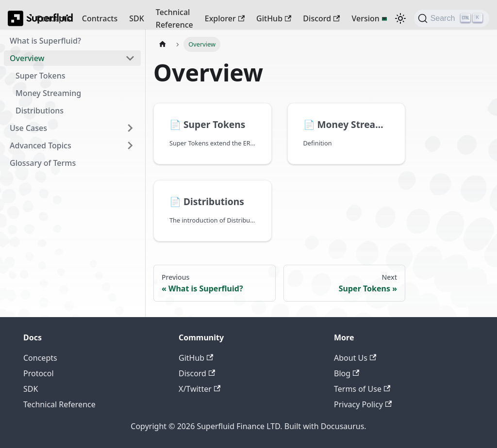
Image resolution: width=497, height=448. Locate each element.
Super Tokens (40, 76)
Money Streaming (48, 93)
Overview (27, 58)
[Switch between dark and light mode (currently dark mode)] (400, 18)
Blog (347, 373)
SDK (137, 18)
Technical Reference (174, 18)
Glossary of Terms (43, 163)
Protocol (39, 373)
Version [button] (365, 18)
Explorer (225, 18)
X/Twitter (199, 389)
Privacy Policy (363, 404)
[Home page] (163, 44)
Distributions (40, 111)
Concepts (53, 18)
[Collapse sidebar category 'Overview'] (130, 58)
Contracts (100, 18)
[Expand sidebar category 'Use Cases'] (130, 128)
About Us (355, 358)
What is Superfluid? (45, 41)
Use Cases (28, 128)
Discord (321, 18)
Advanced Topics (41, 145)
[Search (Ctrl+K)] (452, 18)
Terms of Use (362, 389)
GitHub (274, 18)
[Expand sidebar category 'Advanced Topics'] (130, 145)
